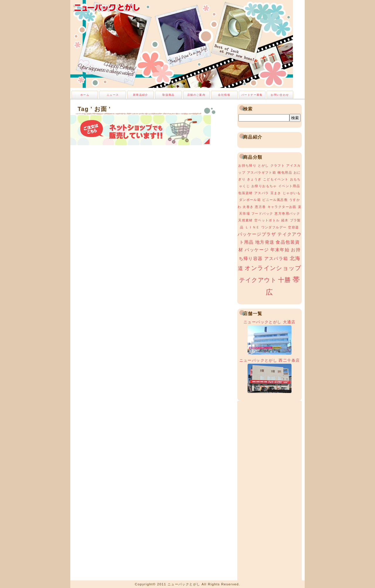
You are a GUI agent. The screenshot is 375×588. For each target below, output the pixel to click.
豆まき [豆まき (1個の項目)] (276, 193)
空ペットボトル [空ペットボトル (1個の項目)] (267, 220)
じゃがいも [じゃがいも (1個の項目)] (292, 193)
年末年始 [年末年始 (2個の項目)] (280, 250)
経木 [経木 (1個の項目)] (285, 220)
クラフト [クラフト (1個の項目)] (278, 165)
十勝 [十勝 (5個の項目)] (285, 280)
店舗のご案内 (196, 95)
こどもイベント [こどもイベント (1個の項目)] (276, 179)
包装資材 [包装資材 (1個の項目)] (246, 193)
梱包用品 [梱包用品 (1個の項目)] (285, 172)
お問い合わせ (280, 95)
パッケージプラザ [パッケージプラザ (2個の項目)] (257, 234)
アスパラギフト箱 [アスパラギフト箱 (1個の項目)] (261, 172)
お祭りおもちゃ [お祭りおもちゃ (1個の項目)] (264, 186)
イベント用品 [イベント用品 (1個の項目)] (289, 186)
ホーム (85, 95)
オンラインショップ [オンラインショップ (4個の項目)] (273, 268)
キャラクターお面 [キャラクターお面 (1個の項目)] (282, 207)
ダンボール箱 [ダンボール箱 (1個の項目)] (250, 200)
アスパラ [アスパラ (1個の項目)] (262, 193)
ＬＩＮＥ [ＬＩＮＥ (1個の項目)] (253, 227)
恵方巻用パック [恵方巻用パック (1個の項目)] (287, 213)
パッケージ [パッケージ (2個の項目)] (257, 250)
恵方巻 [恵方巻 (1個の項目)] (260, 207)
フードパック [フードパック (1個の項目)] (262, 213)
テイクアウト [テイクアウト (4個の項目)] (258, 280)
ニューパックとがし (107, 7)
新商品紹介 (141, 95)
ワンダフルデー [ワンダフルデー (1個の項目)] (274, 227)
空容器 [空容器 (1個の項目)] (293, 227)
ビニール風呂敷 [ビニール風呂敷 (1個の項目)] (275, 200)
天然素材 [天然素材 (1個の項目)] (246, 220)
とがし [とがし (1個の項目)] (263, 165)
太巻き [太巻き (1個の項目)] (248, 207)
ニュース (113, 95)
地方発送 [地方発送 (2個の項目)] (265, 242)
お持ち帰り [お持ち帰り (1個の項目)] (247, 165)
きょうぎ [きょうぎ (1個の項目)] (254, 179)
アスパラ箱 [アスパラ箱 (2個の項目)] (276, 259)
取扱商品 (168, 95)
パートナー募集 (252, 95)
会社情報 (224, 95)
